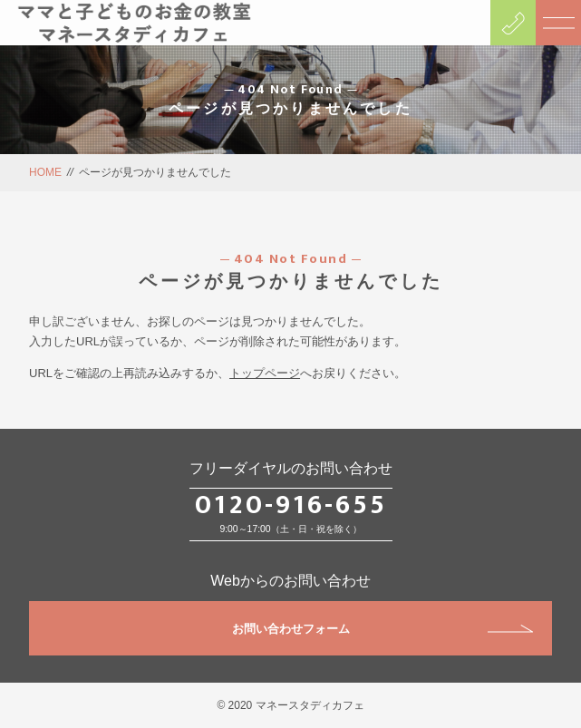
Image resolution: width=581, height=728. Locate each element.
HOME (45, 172)
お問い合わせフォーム (382, 629)
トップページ (265, 373)
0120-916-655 (291, 505)
